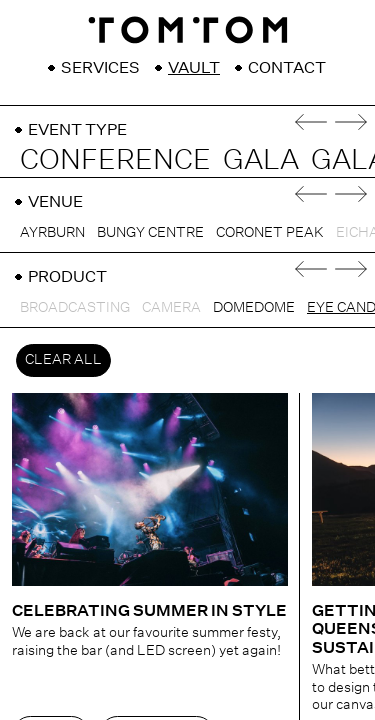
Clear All (63, 359)
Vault (194, 68)
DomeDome (254, 307)
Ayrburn (52, 232)
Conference (115, 159)
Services (100, 68)
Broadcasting (75, 307)
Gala (261, 159)
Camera (171, 307)
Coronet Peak (270, 232)
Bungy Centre (150, 232)
